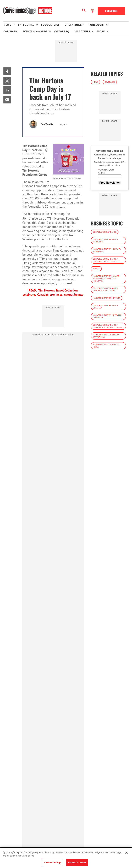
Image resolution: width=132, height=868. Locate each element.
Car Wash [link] (10, 31)
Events (96, 269)
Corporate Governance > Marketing (105, 240)
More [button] (101, 31)
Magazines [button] (82, 31)
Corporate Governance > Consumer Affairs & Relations (108, 326)
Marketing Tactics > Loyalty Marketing (107, 250)
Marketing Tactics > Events (106, 298)
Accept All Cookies (77, 863)
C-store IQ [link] (62, 31)
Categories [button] (26, 25)
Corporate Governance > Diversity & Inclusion (105, 289)
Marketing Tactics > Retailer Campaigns (107, 316)
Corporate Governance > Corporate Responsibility (106, 260)
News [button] (7, 25)
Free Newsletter (110, 183)
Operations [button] (73, 25)
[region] (66, 858)
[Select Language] (93, 11)
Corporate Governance (105, 232)
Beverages (110, 82)
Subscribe (111, 11)
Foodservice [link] (50, 25)
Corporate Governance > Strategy (105, 307)
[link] (7, 71)
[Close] (126, 853)
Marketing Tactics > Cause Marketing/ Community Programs (106, 278)
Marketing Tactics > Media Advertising (106, 336)
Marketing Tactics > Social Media (106, 346)
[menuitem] (11, 25)
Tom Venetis (47, 124)
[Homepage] (28, 11)
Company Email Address (106, 171)
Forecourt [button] (97, 25)
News (95, 82)
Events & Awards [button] (35, 31)
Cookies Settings (53, 863)
